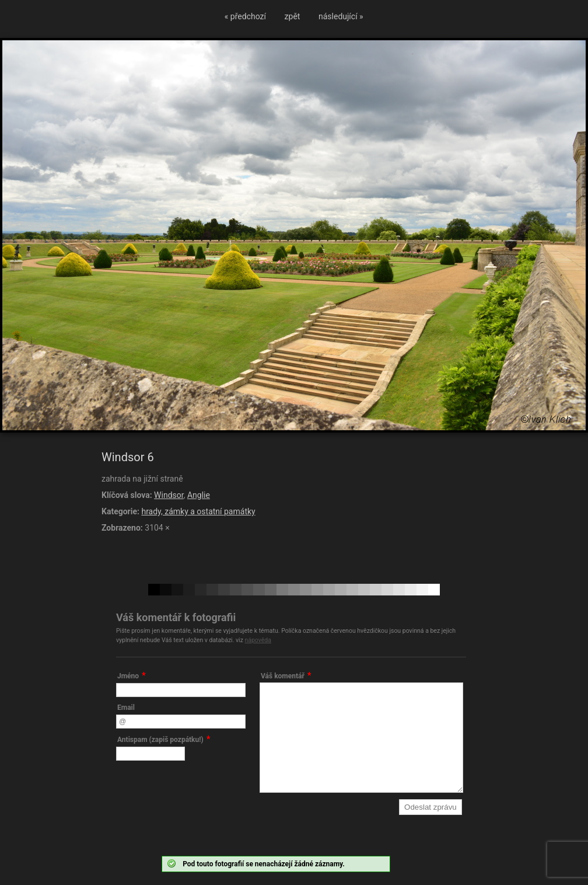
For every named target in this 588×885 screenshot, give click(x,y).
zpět (293, 16)
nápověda (258, 640)
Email (126, 708)
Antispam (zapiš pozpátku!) (160, 740)
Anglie (199, 495)
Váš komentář (283, 676)
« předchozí (245, 16)
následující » (341, 16)
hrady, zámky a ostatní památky (198, 511)
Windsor (169, 495)
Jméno (128, 676)
